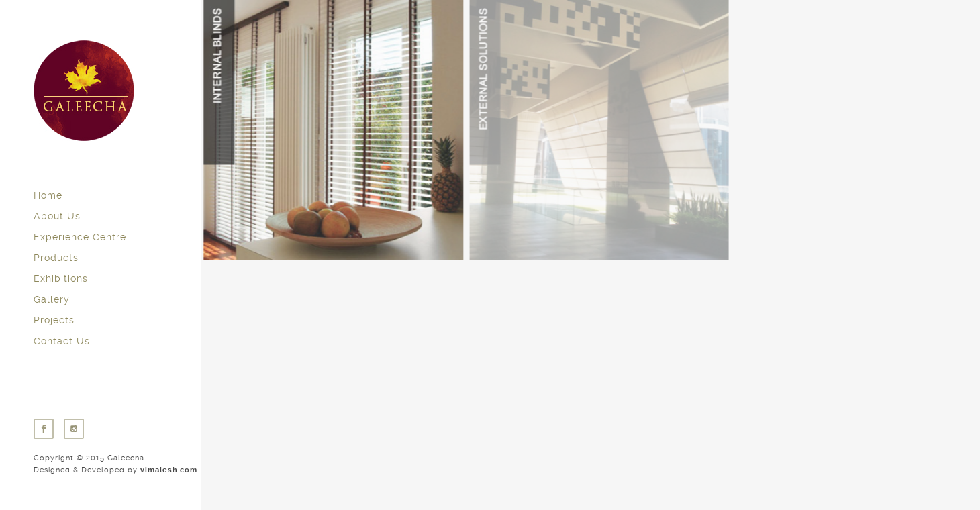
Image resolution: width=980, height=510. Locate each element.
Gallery (52, 299)
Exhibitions (61, 278)
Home (48, 195)
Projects (54, 320)
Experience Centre (80, 237)
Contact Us (62, 341)
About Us (57, 216)
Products (56, 258)
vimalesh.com (169, 470)
